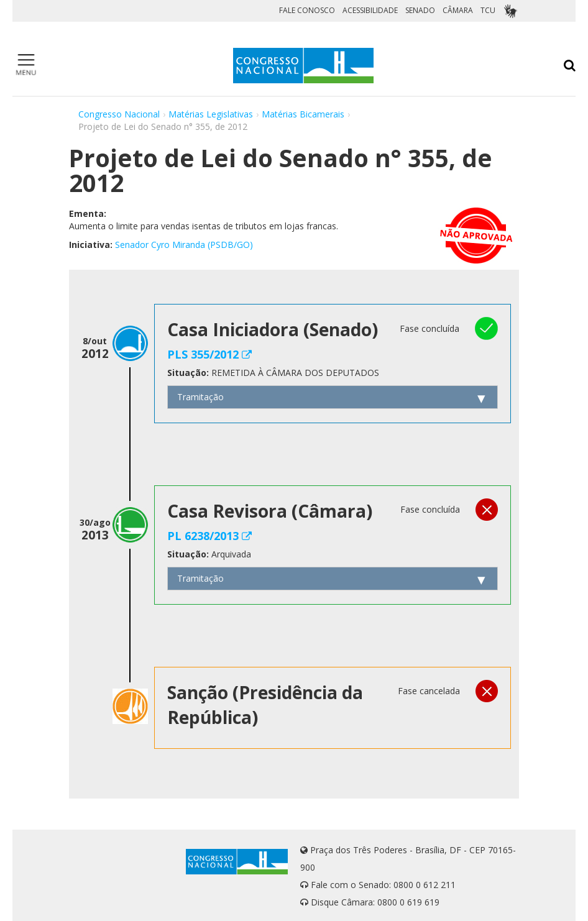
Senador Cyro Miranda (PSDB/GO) (184, 245)
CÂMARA (458, 10)
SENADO (420, 10)
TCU (488, 10)
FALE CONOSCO (307, 10)
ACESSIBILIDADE (370, 10)
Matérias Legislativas (211, 114)
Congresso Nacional (119, 114)
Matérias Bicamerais (303, 114)
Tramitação (200, 397)
